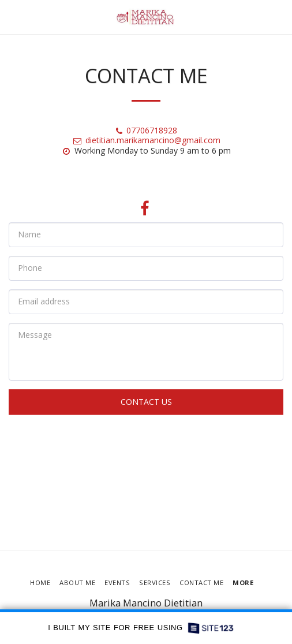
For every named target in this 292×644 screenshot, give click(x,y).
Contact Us (146, 402)
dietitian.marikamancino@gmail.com (146, 140)
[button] (13, 16)
